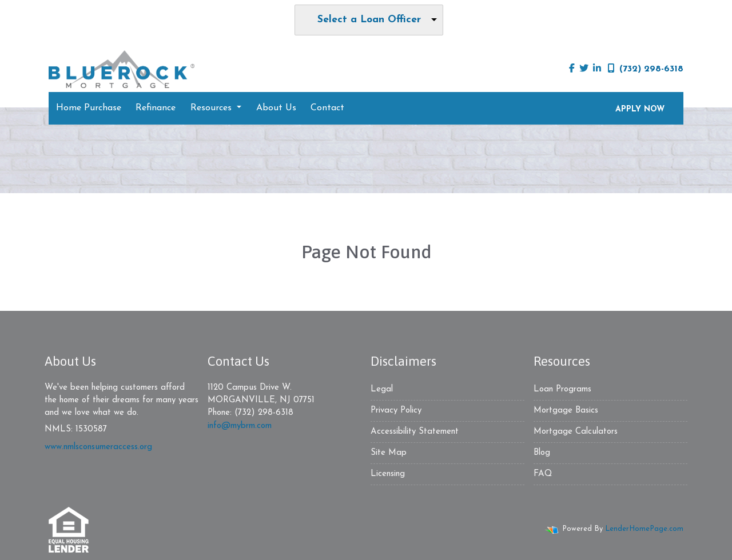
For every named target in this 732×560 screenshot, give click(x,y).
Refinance (156, 108)
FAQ (543, 474)
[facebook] (572, 69)
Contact (327, 108)
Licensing (388, 474)
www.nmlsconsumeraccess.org (98, 447)
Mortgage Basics (566, 411)
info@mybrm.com (240, 426)
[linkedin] (597, 69)
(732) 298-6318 (646, 69)
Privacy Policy (396, 411)
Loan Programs (562, 389)
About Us (276, 108)
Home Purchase (89, 108)
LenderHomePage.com (644, 529)
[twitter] (584, 69)
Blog (542, 453)
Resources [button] (212, 108)
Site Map (389, 453)
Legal (382, 389)
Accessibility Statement (415, 432)
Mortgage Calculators (576, 432)
